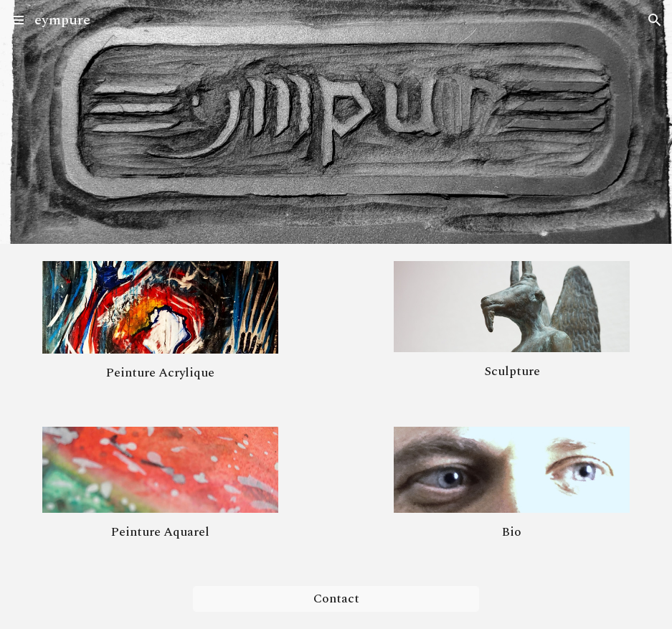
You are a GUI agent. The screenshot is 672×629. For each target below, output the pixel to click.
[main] (160, 373)
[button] (17, 20)
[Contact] (336, 599)
